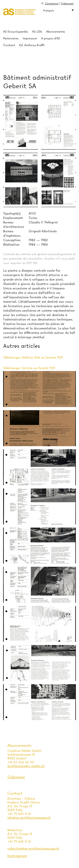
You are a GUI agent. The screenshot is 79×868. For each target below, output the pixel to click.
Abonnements (56, 32)
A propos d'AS (51, 38)
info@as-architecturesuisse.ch (29, 818)
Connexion (52, 3)
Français (58, 10)
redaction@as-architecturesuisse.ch (33, 849)
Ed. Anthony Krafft (32, 45)
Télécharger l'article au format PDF (29, 368)
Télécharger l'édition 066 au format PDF (33, 358)
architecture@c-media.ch (26, 766)
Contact (9, 45)
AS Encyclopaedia (15, 32)
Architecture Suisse (19, 12)
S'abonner (67, 3)
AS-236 (37, 32)
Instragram (17, 856)
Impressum (30, 38)
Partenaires (11, 38)
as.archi (42, 785)
